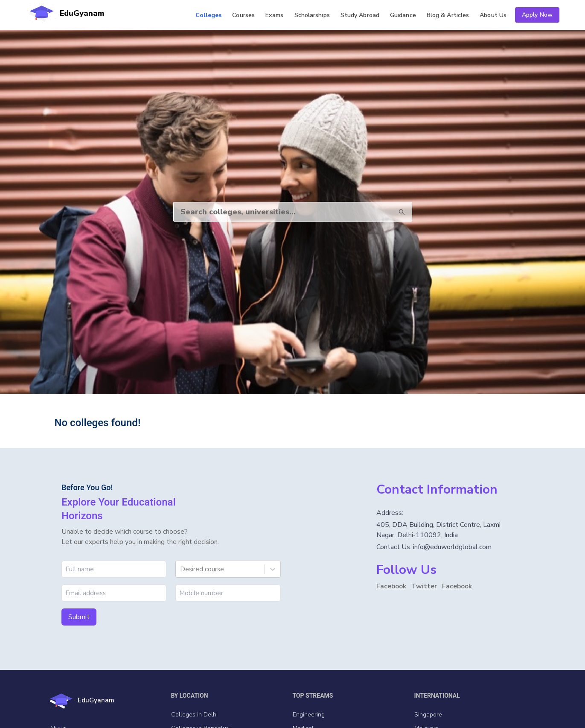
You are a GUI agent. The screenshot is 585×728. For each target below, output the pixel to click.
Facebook (391, 586)
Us (493, 15)
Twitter (424, 586)
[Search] (281, 212)
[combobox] (181, 569)
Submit (79, 617)
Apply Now (537, 15)
